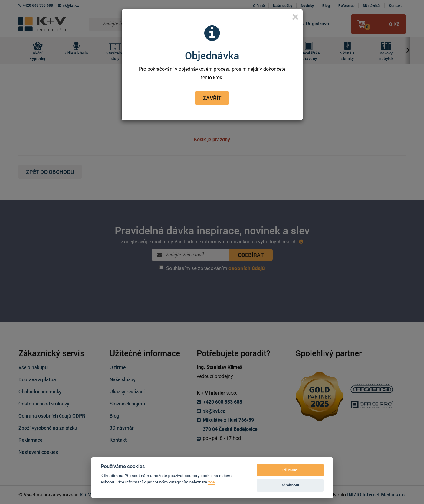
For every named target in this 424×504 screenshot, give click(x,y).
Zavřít (212, 98)
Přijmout (290, 470)
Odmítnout (290, 485)
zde (212, 482)
